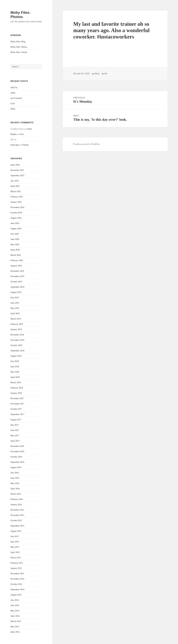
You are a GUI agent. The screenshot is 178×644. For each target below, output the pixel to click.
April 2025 (15, 186)
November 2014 (17, 579)
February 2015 (17, 563)
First (22, 134)
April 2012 (15, 632)
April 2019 (15, 314)
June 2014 (15, 605)
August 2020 (16, 229)
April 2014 (15, 616)
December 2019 (17, 271)
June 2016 (15, 478)
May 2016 (15, 483)
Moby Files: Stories (19, 52)
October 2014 (16, 584)
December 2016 (17, 446)
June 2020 (15, 239)
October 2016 (16, 457)
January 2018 (16, 393)
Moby (97, 74)
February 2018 (17, 388)
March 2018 (16, 383)
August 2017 (16, 420)
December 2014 (17, 574)
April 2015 (15, 552)
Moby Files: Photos (20, 15)
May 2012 (15, 627)
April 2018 (15, 377)
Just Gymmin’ (17, 98)
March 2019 (16, 319)
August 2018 (16, 356)
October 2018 (16, 345)
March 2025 (16, 191)
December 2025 (17, 170)
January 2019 (16, 329)
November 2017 (17, 404)
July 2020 (15, 234)
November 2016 (17, 451)
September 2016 (17, 462)
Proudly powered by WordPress (87, 144)
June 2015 (15, 542)
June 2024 (15, 223)
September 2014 (17, 589)
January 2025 (16, 202)
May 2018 (15, 372)
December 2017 (17, 398)
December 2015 (17, 510)
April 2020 (15, 250)
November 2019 (17, 276)
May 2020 (15, 245)
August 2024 (16, 218)
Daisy (13, 109)
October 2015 (16, 520)
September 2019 (17, 287)
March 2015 (16, 558)
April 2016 (15, 489)
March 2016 (16, 494)
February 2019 (17, 324)
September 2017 (17, 414)
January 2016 (16, 505)
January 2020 (16, 266)
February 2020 (17, 260)
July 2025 (15, 181)
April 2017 (15, 441)
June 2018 (15, 367)
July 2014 (15, 600)
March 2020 (16, 255)
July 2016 (15, 473)
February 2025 (17, 197)
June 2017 (15, 430)
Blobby (14, 134)
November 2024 (17, 207)
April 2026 (15, 165)
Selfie (13, 93)
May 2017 (15, 436)
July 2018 (15, 361)
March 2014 (16, 621)
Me (106, 74)
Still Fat (14, 88)
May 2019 (15, 308)
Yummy (25, 145)
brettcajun (15, 145)
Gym (13, 103)
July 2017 (15, 425)
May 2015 (15, 547)
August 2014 (16, 595)
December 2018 (17, 335)
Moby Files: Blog (18, 42)
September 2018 (17, 351)
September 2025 (17, 176)
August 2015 (16, 531)
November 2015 (17, 515)
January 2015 (16, 568)
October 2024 (16, 213)
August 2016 (16, 467)
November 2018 (17, 340)
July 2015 (15, 536)
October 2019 (16, 282)
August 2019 (16, 292)
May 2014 (15, 611)
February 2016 (17, 499)
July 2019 (15, 298)
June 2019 (15, 303)
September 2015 (17, 526)
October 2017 (16, 409)
